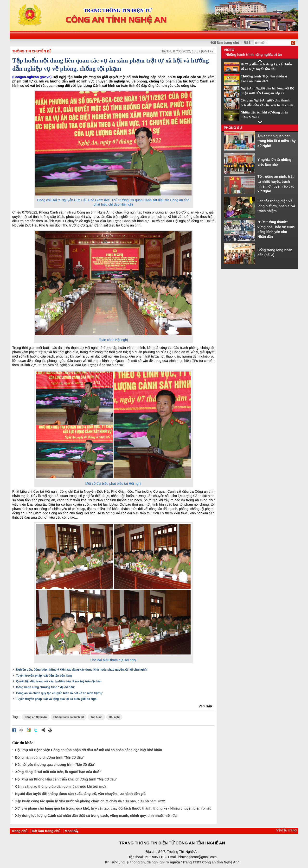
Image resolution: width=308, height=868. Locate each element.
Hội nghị (114, 717)
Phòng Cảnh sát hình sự (69, 717)
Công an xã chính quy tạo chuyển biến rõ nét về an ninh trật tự (59, 693)
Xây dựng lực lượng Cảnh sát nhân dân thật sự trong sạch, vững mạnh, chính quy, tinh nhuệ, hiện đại (96, 816)
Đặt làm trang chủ (225, 43)
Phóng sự (233, 128)
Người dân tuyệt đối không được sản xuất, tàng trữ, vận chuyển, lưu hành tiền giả (80, 794)
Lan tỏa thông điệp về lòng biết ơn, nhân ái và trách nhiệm (276, 206)
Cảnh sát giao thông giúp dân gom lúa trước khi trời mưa (61, 786)
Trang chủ (19, 831)
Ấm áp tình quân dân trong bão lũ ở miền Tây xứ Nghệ (277, 141)
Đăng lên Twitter (36, 730)
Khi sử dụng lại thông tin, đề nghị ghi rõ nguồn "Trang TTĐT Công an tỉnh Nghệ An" (172, 862)
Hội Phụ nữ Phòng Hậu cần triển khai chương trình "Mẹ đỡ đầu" (66, 779)
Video (229, 50)
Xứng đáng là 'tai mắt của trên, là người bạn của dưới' (58, 772)
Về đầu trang (286, 830)
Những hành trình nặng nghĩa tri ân (254, 55)
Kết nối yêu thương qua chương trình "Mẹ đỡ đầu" (55, 765)
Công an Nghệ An (36, 717)
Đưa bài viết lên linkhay (21, 730)
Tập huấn (96, 717)
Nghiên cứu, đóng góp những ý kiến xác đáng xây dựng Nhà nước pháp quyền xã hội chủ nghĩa (82, 670)
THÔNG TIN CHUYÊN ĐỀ (32, 51)
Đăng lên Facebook (14, 730)
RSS (247, 43)
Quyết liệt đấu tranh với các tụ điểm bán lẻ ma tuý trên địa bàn (59, 681)
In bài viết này (50, 730)
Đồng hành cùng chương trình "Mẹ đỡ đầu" (46, 687)
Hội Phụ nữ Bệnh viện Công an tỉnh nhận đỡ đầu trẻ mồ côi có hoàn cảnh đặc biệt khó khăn (89, 750)
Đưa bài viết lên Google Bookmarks (29, 730)
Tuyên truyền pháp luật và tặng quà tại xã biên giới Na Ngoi (57, 699)
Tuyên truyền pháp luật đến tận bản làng (44, 676)
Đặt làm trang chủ (46, 831)
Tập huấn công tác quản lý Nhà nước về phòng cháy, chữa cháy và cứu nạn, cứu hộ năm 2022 (90, 801)
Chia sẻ (43, 730)
